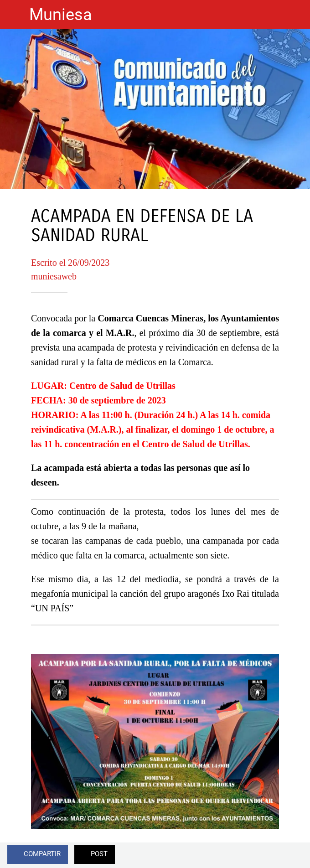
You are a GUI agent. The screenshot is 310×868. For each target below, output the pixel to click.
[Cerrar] (15, 15)
